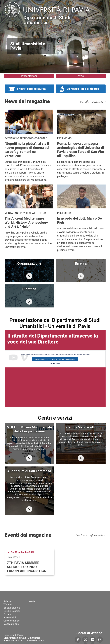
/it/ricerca (81, 276)
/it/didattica (29, 302)
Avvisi (81, 76)
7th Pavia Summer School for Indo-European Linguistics (26, 567)
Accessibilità (10, 617)
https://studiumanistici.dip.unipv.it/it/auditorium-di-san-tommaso (29, 509)
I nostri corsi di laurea (31, 89)
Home (103, 8)
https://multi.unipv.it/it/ (29, 458)
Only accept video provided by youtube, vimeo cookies (55, 359)
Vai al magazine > (93, 102)
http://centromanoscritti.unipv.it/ (81, 458)
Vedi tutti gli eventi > (91, 535)
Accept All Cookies (55, 364)
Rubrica (8, 601)
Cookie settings (11, 621)
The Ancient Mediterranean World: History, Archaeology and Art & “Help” (26, 223)
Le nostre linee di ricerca (83, 89)
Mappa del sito (11, 624)
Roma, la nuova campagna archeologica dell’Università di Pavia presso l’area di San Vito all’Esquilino (81, 150)
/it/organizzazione (29, 276)
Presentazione (29, 76)
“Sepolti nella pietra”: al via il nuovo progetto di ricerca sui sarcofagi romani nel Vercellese (27, 150)
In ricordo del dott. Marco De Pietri (79, 220)
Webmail (8, 604)
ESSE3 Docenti (12, 611)
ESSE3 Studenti (12, 608)
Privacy (7, 614)
